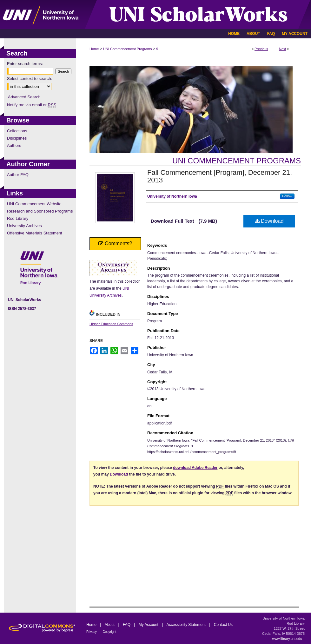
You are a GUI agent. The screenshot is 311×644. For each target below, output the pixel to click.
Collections (17, 131)
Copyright (110, 632)
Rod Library (18, 218)
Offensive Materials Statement (35, 233)
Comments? (115, 243)
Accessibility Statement (187, 625)
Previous (261, 49)
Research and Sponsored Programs (40, 211)
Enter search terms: (25, 64)
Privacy (92, 632)
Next (283, 49)
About (110, 625)
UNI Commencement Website (34, 204)
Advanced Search (24, 97)
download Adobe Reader (195, 468)
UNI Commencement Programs (127, 49)
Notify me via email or (32, 105)
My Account (149, 625)
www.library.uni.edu (287, 639)
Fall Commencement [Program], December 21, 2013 (220, 176)
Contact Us (223, 625)
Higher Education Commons (111, 324)
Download (269, 221)
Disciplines (17, 138)
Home (94, 49)
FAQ (127, 625)
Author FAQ (18, 175)
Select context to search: (30, 79)
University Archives (24, 226)
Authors (14, 145)
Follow (287, 196)
